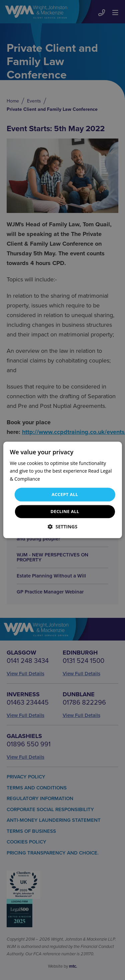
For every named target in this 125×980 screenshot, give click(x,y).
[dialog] (62, 490)
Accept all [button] (65, 494)
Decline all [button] (65, 512)
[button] (62, 527)
